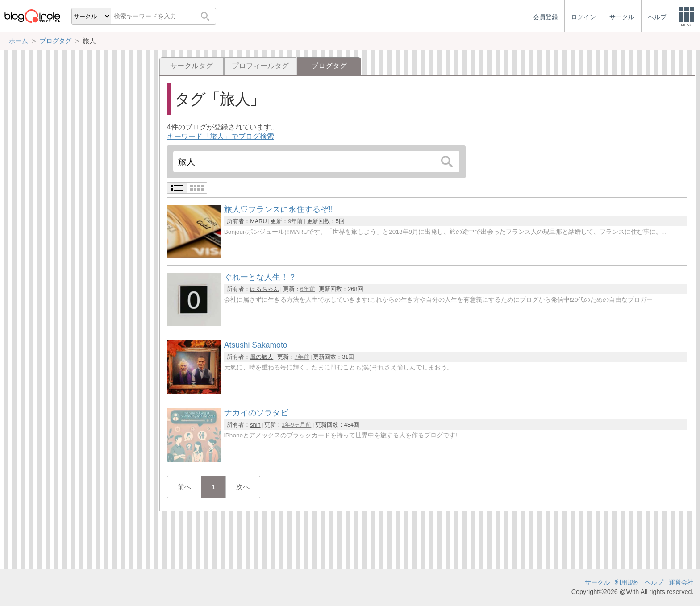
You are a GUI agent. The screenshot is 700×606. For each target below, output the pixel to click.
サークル (597, 582)
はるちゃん (265, 289)
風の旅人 (262, 357)
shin (255, 425)
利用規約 (627, 582)
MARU (258, 221)
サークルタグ (192, 66)
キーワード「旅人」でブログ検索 (221, 136)
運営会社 (681, 582)
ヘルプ (654, 582)
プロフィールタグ (260, 66)
